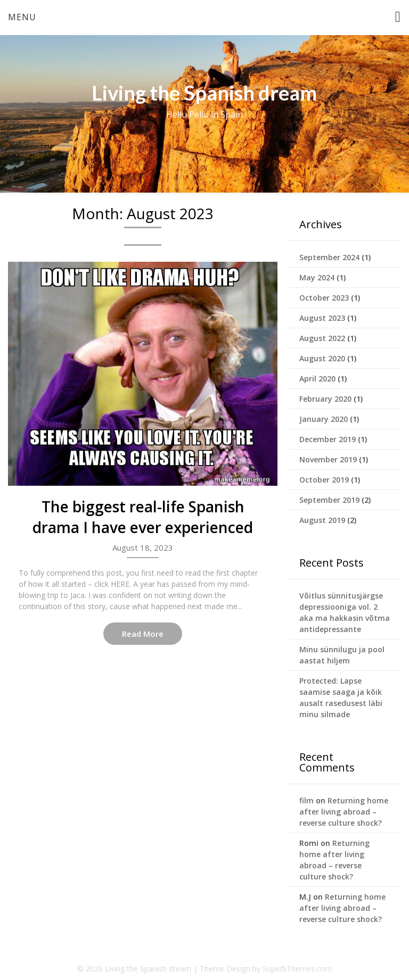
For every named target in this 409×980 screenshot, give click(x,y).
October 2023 (324, 298)
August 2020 (322, 358)
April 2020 (317, 379)
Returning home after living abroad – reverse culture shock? (344, 812)
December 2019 (328, 439)
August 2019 (322, 520)
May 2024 (317, 277)
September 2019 (329, 500)
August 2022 (322, 338)
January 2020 (324, 419)
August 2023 (322, 318)
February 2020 (325, 399)
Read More (143, 634)
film (306, 800)
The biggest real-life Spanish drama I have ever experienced (143, 517)
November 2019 (328, 459)
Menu (22, 17)
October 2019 (324, 480)
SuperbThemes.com (297, 969)
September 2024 (329, 257)
